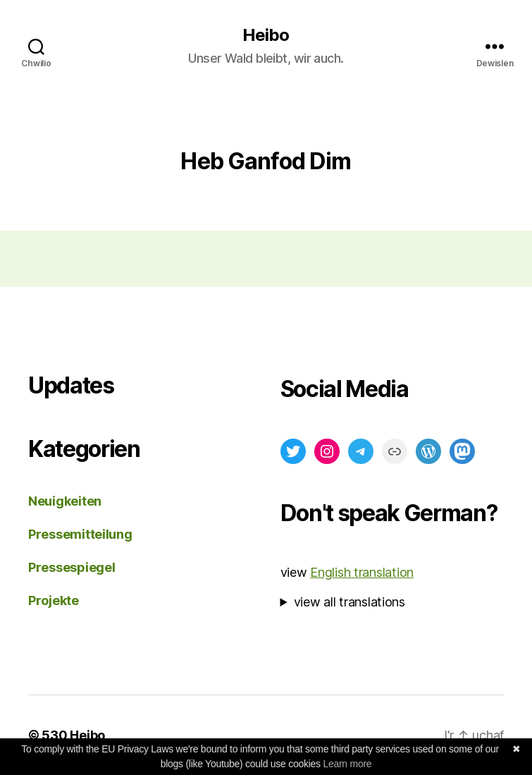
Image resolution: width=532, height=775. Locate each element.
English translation (362, 572)
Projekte (54, 600)
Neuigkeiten (65, 501)
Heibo (266, 35)
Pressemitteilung (80, 534)
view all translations (349, 602)
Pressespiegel (72, 567)
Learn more (347, 764)
